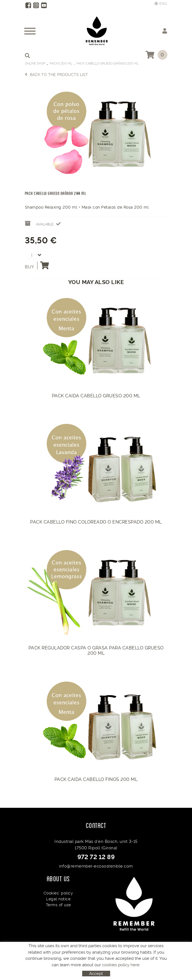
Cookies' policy (58, 893)
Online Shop (35, 64)
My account (165, 31)
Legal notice (58, 899)
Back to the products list (56, 74)
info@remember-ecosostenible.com (96, 866)
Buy (37, 266)
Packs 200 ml (61, 64)
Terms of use (58, 905)
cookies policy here (121, 965)
